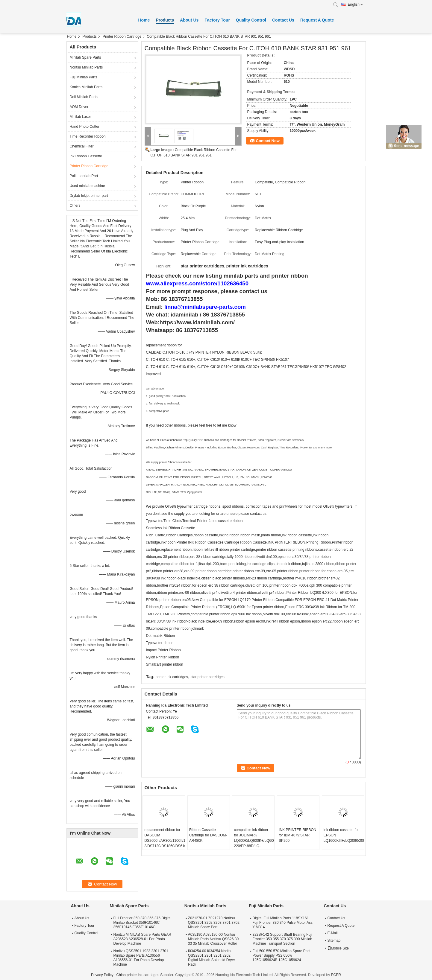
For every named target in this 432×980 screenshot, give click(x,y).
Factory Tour (217, 20)
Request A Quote (317, 20)
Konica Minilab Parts (86, 87)
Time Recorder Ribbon (88, 136)
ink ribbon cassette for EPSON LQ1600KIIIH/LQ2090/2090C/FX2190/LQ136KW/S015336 (344, 835)
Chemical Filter (82, 146)
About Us (189, 20)
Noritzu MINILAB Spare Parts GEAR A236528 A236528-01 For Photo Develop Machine (142, 939)
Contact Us (283, 20)
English (355, 4)
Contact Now (268, 141)
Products (165, 20)
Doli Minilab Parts (84, 97)
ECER (336, 975)
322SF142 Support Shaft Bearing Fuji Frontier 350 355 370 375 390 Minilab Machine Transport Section (282, 939)
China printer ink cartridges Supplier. (146, 975)
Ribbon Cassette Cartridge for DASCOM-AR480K (208, 835)
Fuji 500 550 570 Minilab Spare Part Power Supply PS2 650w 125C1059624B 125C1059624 (281, 955)
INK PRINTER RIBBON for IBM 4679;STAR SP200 (297, 835)
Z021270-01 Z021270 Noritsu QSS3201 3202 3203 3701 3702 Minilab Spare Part (214, 923)
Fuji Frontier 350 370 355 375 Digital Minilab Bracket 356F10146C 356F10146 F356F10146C (143, 923)
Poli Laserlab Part (84, 176)
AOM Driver (79, 107)
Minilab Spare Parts (85, 57)
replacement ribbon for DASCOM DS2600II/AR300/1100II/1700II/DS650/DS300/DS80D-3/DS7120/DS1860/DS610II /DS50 (165, 841)
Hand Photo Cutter (85, 127)
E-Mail (333, 933)
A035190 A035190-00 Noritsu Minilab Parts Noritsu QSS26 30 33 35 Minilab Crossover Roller (213, 939)
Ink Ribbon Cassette (86, 156)
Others (75, 206)
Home (144, 20)
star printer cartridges (207, 677)
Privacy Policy (102, 975)
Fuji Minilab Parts (84, 77)
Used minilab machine (87, 186)
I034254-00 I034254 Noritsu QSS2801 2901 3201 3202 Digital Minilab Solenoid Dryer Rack (212, 958)
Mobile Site (338, 948)
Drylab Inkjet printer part (89, 196)
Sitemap (334, 941)
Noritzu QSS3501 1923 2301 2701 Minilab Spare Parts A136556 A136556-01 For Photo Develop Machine (141, 958)
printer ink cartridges (172, 677)
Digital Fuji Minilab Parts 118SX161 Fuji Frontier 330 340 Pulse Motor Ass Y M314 (282, 923)
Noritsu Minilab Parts (86, 67)
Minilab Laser (80, 117)
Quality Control (251, 20)
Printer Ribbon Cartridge (122, 36)
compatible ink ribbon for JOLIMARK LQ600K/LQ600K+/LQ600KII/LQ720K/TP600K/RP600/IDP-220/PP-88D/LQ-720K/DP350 (254, 841)
